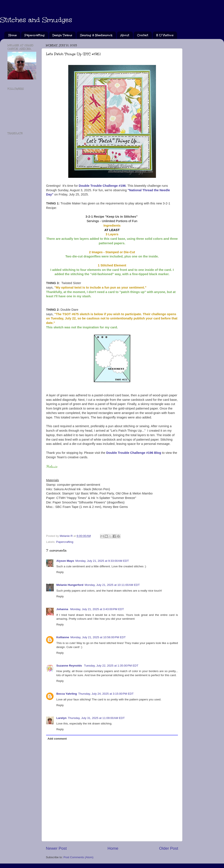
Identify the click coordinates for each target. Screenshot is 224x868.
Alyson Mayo (65, 561)
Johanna (63, 609)
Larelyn (61, 718)
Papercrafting (35, 35)
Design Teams (62, 35)
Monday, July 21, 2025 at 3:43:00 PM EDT (97, 609)
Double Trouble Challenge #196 (102, 186)
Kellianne (63, 637)
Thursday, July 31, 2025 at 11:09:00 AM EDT (96, 718)
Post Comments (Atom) (79, 857)
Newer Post (56, 848)
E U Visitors (165, 35)
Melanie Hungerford (70, 585)
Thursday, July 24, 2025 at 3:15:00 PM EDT (106, 694)
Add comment (57, 739)
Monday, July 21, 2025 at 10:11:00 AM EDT (112, 585)
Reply (60, 572)
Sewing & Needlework (96, 35)
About (125, 35)
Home (13, 35)
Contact (143, 35)
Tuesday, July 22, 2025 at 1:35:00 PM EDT (111, 666)
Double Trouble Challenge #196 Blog (134, 453)
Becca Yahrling (67, 694)
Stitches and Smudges (36, 20)
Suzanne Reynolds (70, 666)
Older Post (169, 848)
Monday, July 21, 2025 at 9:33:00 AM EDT (102, 561)
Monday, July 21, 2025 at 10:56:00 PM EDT (98, 637)
